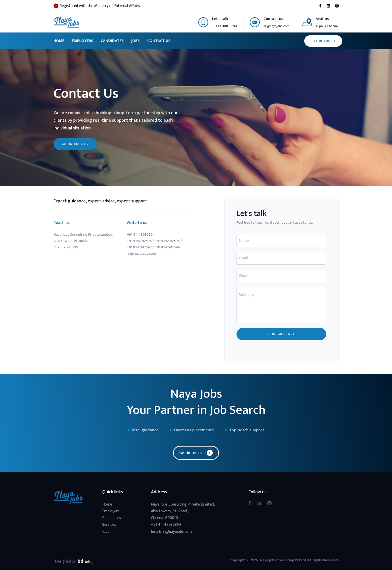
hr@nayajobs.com (276, 26)
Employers (111, 511)
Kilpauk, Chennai (327, 26)
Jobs (106, 532)
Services (109, 525)
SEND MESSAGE (281, 334)
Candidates (112, 518)
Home (107, 504)
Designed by (74, 561)
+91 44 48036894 (224, 26)
